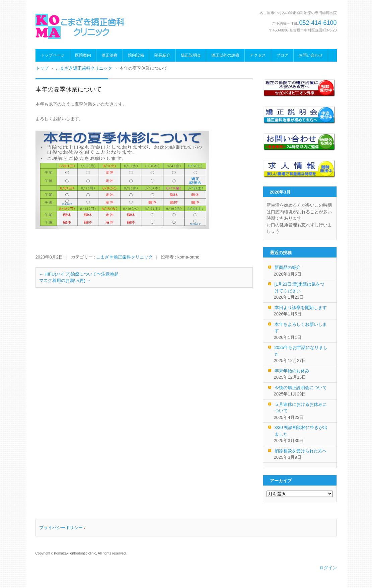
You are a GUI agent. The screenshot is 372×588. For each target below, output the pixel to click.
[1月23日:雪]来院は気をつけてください (300, 287)
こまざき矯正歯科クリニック (124, 257)
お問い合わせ (311, 55)
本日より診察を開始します (301, 308)
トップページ (53, 55)
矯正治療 (109, 55)
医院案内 (83, 55)
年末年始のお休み (292, 371)
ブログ (282, 55)
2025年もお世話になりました (301, 351)
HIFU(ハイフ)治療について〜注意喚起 (79, 274)
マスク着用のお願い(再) (65, 280)
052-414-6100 (318, 23)
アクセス (258, 55)
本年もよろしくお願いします (301, 328)
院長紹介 (162, 55)
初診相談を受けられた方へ (301, 451)
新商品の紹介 (288, 267)
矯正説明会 (191, 55)
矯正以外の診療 (225, 55)
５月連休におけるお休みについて (301, 408)
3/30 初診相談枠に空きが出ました (301, 431)
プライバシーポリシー (61, 528)
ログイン (328, 568)
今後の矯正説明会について (301, 388)
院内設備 (136, 55)
